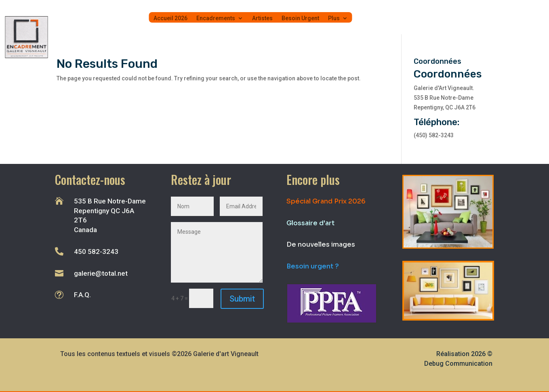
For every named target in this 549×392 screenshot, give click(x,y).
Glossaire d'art (310, 223)
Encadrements (216, 18)
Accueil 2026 (170, 18)
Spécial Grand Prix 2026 (326, 201)
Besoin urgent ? (313, 266)
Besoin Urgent (300, 18)
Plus (334, 18)
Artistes (262, 18)
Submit (242, 299)
